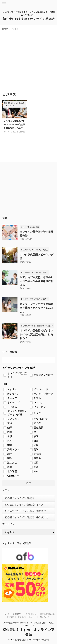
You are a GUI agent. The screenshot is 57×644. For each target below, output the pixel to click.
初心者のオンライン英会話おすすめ (24, 505)
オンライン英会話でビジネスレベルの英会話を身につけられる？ (14, 124)
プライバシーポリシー (27, 617)
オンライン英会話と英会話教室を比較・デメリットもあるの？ (37, 308)
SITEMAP (17, 614)
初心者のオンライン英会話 (19, 498)
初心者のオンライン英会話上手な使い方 (27, 517)
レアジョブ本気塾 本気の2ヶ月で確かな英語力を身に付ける (37, 281)
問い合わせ (44, 617)
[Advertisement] (28, 60)
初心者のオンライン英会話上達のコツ (25, 511)
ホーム (7, 614)
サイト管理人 (31, 614)
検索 (29, 483)
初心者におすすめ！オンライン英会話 (29, 19)
